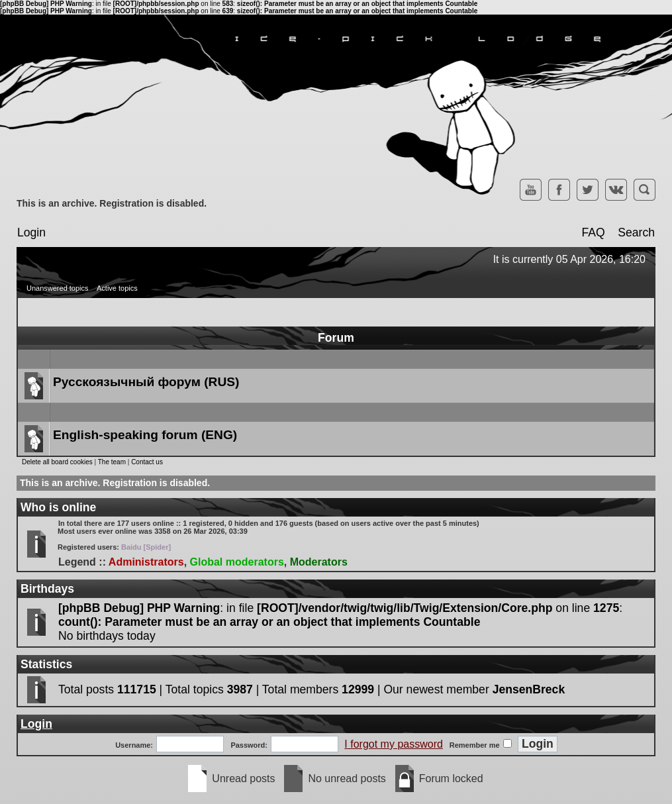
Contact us (147, 462)
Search (636, 232)
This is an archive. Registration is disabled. (112, 203)
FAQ (593, 232)
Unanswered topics (58, 288)
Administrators (146, 562)
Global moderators (237, 562)
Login (31, 232)
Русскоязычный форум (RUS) (146, 382)
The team (112, 462)
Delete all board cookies (57, 462)
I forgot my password (394, 744)
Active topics (117, 288)
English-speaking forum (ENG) (145, 435)
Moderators (319, 562)
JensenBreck (529, 689)
